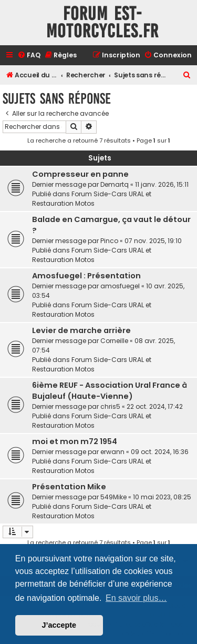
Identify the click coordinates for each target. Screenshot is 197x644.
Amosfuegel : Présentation (86, 276)
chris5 (110, 406)
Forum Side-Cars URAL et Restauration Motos (92, 199)
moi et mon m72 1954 (75, 441)
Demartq (115, 184)
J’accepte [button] (59, 625)
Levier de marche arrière (81, 330)
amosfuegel (120, 286)
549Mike (113, 497)
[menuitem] (29, 56)
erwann (112, 452)
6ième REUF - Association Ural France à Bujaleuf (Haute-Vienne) (110, 391)
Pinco (109, 241)
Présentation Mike (69, 487)
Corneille (114, 341)
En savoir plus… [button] (136, 598)
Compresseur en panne (80, 174)
